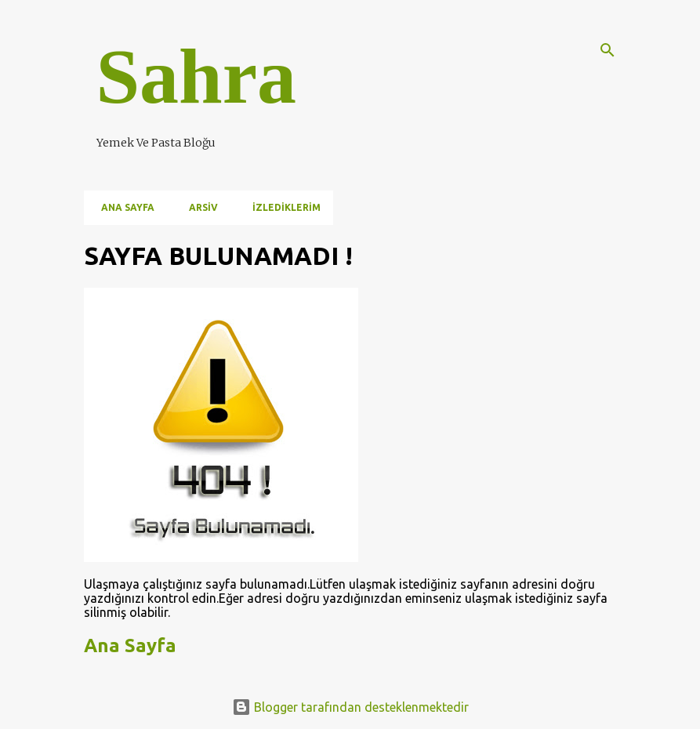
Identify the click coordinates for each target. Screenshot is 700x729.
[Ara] (608, 50)
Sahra (197, 76)
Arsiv (199, 207)
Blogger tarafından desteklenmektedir (350, 707)
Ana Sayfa (123, 207)
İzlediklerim (282, 207)
